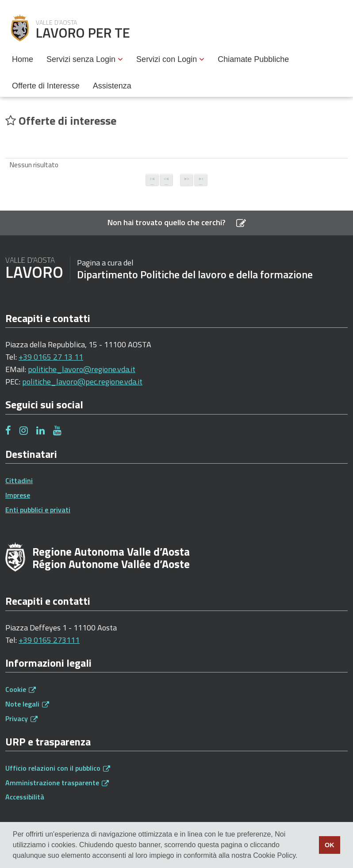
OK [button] (330, 845)
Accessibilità (25, 797)
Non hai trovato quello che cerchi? (177, 222)
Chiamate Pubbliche (253, 59)
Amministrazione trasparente (57, 783)
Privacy (21, 718)
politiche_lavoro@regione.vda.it (82, 369)
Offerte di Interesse (46, 86)
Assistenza (112, 86)
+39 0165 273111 (49, 640)
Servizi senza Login (85, 59)
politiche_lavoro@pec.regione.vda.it (82, 382)
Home (23, 59)
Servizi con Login (170, 59)
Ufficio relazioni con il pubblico (58, 768)
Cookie (21, 689)
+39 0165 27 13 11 (51, 357)
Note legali (27, 704)
